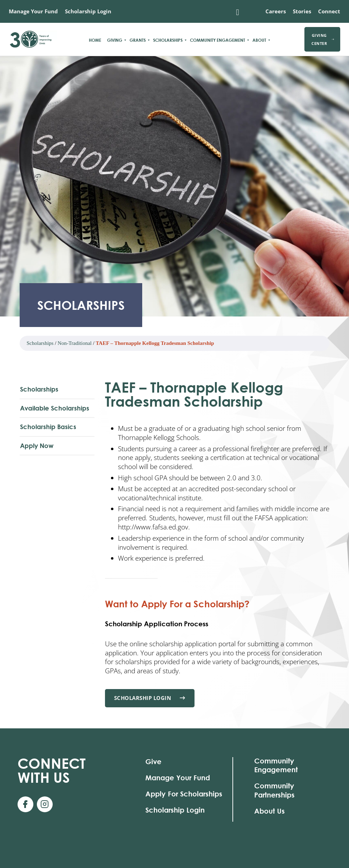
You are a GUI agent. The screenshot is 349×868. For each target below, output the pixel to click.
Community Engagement (218, 40)
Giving (115, 40)
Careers (276, 11)
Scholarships (168, 40)
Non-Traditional (75, 343)
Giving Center (323, 39)
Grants (138, 40)
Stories (302, 11)
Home (95, 40)
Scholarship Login (88, 11)
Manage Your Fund (33, 11)
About (259, 40)
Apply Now (37, 446)
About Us (269, 811)
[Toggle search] (238, 12)
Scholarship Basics (48, 427)
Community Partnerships (274, 790)
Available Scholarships (55, 408)
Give (153, 762)
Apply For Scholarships (184, 794)
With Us (52, 770)
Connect (329, 11)
